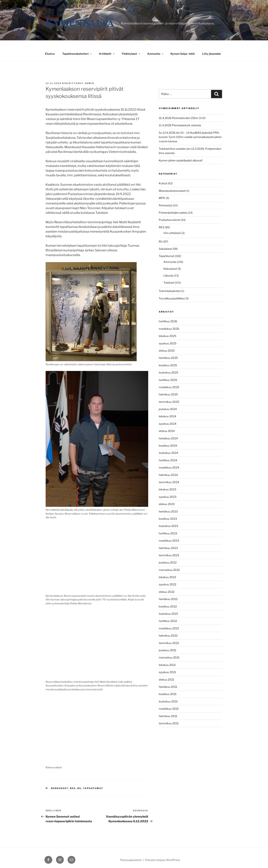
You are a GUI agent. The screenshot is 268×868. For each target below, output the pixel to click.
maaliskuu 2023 (169, 541)
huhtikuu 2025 (168, 380)
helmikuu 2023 (168, 548)
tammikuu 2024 (169, 482)
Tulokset (169, 283)
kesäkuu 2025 (168, 365)
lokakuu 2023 (167, 489)
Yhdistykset (131, 54)
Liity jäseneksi (212, 54)
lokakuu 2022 (167, 577)
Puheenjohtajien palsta (173, 213)
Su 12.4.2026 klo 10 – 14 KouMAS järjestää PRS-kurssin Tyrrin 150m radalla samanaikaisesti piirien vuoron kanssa (190, 137)
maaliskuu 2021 (169, 709)
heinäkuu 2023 (168, 511)
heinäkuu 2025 (168, 358)
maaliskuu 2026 (169, 329)
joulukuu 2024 (168, 409)
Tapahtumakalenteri (77, 54)
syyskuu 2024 (168, 424)
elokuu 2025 (167, 351)
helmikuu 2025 (168, 394)
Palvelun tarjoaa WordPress (163, 860)
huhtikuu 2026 (168, 321)
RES (73, 788)
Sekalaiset (165, 249)
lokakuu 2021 (167, 665)
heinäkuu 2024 (168, 438)
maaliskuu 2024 (169, 467)
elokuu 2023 (167, 504)
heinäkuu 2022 (168, 599)
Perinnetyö (166, 205)
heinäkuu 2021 (168, 687)
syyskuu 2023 (168, 497)
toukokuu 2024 (168, 453)
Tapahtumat (93, 788)
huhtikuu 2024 (168, 460)
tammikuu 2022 (169, 643)
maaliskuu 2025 (169, 387)
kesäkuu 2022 (168, 606)
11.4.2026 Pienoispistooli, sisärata (180, 125)
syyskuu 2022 (167, 584)
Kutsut (163, 183)
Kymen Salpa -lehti (183, 54)
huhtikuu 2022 (168, 621)
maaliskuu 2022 (169, 628)
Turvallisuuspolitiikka (172, 298)
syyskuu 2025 (168, 343)
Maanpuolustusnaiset (172, 191)
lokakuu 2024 (167, 416)
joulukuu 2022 (168, 562)
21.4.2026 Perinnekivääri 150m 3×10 (182, 118)
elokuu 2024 (167, 431)
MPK (162, 198)
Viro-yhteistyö (172, 233)
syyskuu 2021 (167, 672)
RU (79, 788)
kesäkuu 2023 (168, 519)
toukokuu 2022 (168, 614)
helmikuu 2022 (168, 636)
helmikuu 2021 (168, 716)
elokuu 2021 (166, 679)
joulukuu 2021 (168, 650)
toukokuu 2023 (168, 526)
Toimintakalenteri (170, 291)
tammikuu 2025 (169, 402)
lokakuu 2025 (167, 336)
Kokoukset (60, 788)
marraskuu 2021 (169, 657)
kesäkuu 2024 (168, 446)
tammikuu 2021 (169, 723)
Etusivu (50, 54)
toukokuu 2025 (168, 372)
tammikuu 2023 (169, 555)
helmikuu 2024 (168, 475)
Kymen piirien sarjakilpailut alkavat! (181, 160)
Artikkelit (107, 54)
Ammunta (156, 54)
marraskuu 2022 (169, 570)
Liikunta (168, 275)
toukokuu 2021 (168, 701)
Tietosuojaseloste (131, 860)
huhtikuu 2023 (168, 533)
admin (89, 83)
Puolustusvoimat (169, 220)
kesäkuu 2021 (168, 694)
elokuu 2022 (167, 592)
